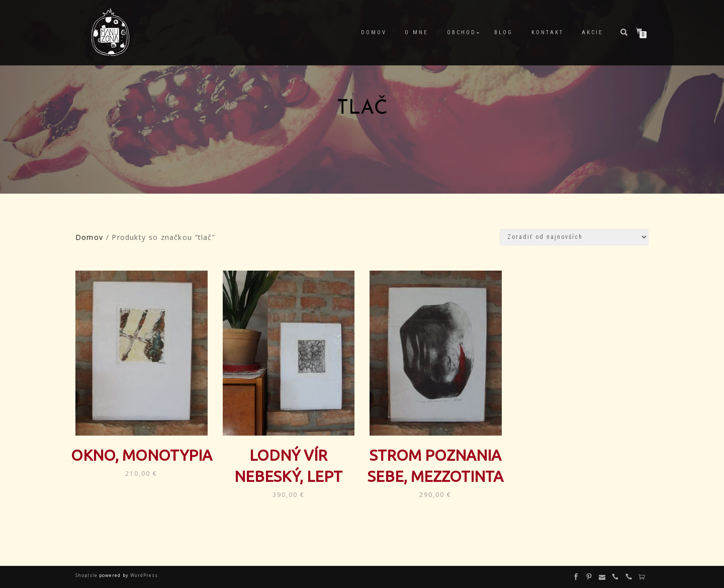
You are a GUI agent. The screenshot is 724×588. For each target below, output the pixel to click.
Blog (504, 32)
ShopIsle (87, 575)
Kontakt (548, 32)
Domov (374, 32)
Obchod (462, 32)
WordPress (143, 575)
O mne (417, 32)
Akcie (593, 32)
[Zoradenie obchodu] (574, 237)
